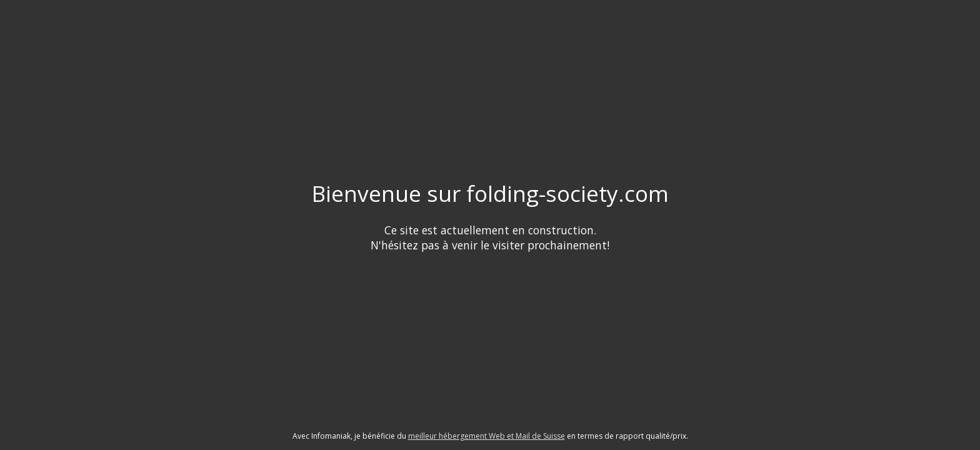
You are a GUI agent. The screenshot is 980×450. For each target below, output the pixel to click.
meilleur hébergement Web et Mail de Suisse (487, 436)
